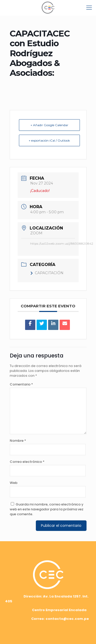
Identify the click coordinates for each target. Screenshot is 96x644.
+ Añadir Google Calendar (49, 125)
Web (14, 483)
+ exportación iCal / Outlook (49, 140)
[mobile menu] (89, 8)
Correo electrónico (27, 462)
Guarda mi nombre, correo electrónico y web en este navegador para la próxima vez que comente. (47, 509)
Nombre (18, 441)
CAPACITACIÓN (47, 273)
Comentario (21, 384)
